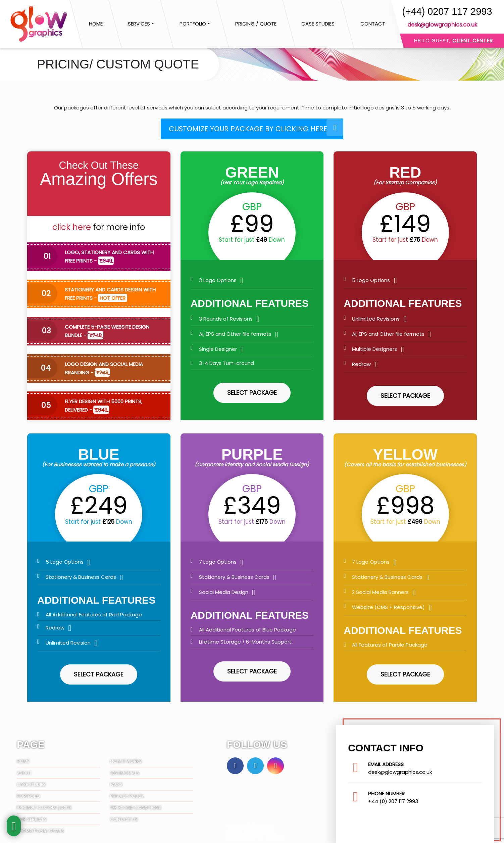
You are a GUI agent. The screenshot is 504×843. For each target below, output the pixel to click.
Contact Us (124, 815)
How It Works (126, 757)
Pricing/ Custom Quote (44, 804)
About (24, 769)
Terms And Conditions (136, 804)
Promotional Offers (40, 827)
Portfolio (29, 792)
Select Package (252, 389)
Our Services (32, 815)
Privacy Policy (127, 792)
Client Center (473, 40)
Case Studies (31, 780)
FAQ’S (116, 780)
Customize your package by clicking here (257, 127)
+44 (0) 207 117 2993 (393, 797)
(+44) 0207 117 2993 (447, 11)
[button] (141, 24)
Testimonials (125, 769)
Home (23, 757)
